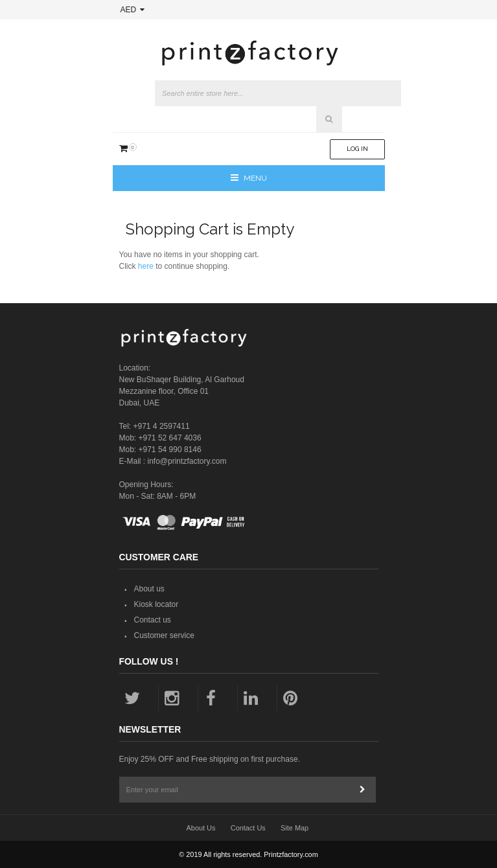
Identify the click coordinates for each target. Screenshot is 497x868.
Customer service (164, 635)
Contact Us (248, 828)
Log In (357, 149)
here (146, 266)
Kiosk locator (156, 604)
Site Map (295, 828)
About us (149, 589)
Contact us (153, 620)
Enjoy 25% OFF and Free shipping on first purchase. (210, 759)
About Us (201, 828)
